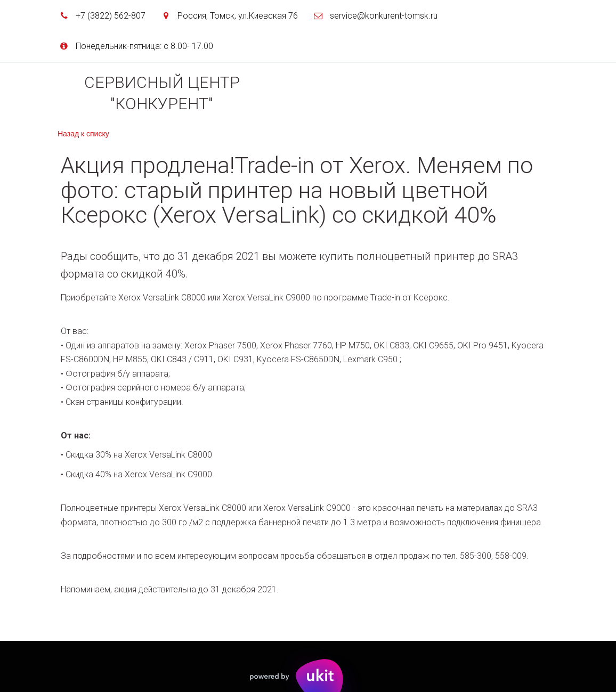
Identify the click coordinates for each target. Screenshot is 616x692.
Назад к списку (83, 134)
